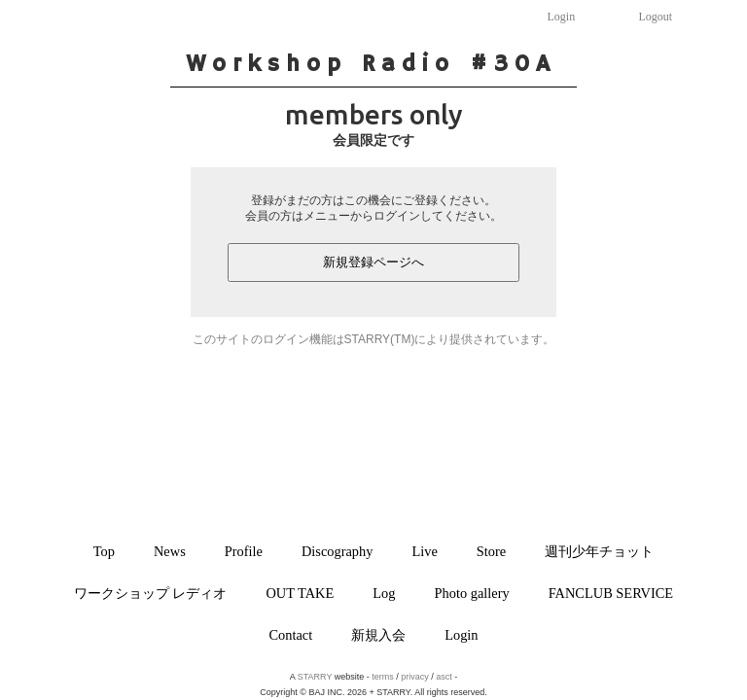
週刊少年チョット (599, 551)
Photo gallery (472, 593)
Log (384, 593)
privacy (415, 677)
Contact (290, 635)
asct (444, 677)
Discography (338, 551)
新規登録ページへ (373, 262)
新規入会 (378, 635)
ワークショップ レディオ (151, 593)
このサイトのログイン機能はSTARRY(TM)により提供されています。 (374, 339)
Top (104, 551)
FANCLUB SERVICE (611, 593)
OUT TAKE (300, 593)
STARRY (315, 677)
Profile (244, 551)
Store (491, 551)
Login (562, 17)
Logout (656, 17)
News (170, 551)
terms (383, 677)
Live (424, 551)
